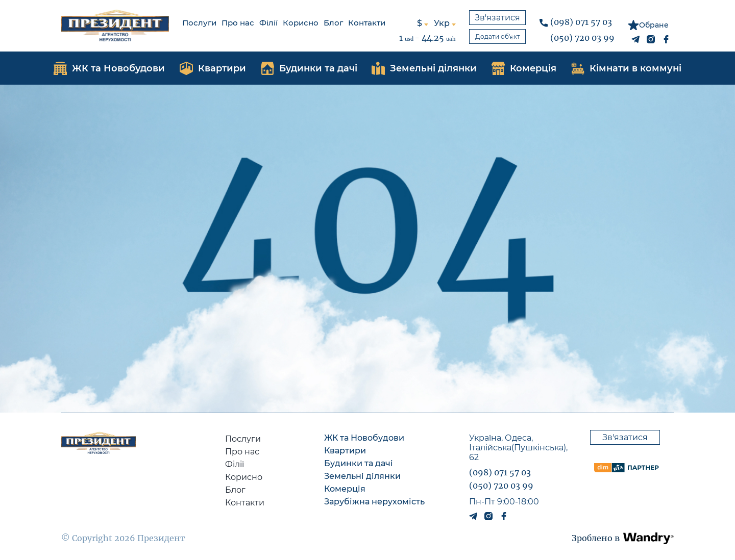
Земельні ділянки (362, 476)
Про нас (238, 23)
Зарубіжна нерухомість (374, 502)
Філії (268, 23)
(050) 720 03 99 (582, 38)
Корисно (301, 23)
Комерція (345, 489)
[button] (648, 538)
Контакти (367, 23)
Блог (333, 23)
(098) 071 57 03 (581, 22)
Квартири (345, 451)
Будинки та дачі (359, 463)
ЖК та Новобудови (364, 438)
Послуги (199, 23)
